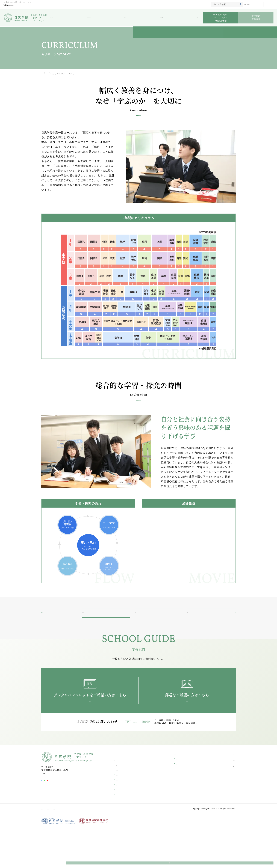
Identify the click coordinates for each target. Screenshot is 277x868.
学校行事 (120, 825)
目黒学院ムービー (217, 812)
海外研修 (120, 830)
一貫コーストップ (50, 73)
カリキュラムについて (127, 820)
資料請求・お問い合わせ (221, 818)
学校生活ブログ (160, 18)
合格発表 (169, 804)
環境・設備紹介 (124, 835)
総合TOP (231, 5)
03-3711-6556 (21, 6)
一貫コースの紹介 (59, 626)
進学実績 (120, 805)
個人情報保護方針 (104, 849)
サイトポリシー (49, 849)
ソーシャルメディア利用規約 (76, 849)
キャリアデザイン (125, 810)
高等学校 (243, 5)
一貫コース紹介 (61, 18)
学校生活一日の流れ (126, 815)
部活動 (130, 18)
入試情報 (169, 799)
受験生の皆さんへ (98, 18)
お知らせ (192, 18)
